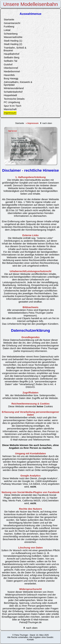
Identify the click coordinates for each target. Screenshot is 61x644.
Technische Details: (14, 99)
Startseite (20, 123)
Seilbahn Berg (11, 57)
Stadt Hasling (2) (13, 44)
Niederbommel (12, 71)
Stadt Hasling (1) (13, 41)
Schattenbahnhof (13, 92)
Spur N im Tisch (12, 106)
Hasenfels (9, 75)
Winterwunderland (14, 88)
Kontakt (30, 640)
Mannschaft (10, 109)
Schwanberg (11, 34)
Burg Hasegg (11, 78)
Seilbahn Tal (10, 61)
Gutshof (8, 64)
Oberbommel (11, 68)
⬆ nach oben (46, 123)
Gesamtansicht (12, 23)
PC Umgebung (12, 102)
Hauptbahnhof (11, 54)
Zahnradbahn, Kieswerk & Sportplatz (18, 83)
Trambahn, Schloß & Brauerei (15, 49)
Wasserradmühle (13, 37)
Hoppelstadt (10, 95)
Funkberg (9, 26)
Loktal (7, 30)
